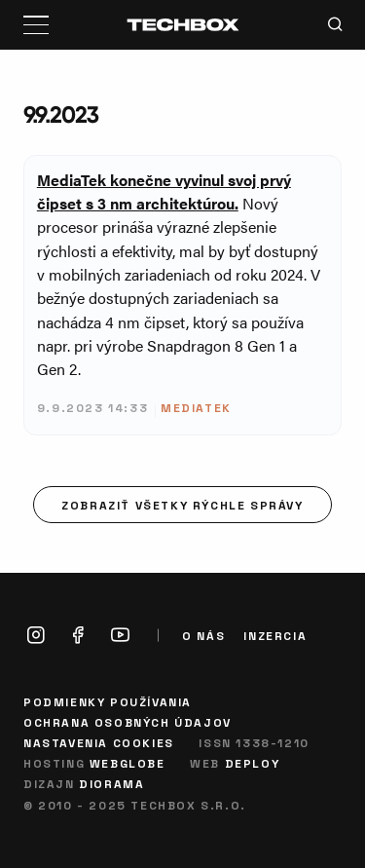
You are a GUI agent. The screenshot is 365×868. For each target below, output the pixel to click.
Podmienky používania (108, 701)
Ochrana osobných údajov (128, 722)
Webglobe (128, 763)
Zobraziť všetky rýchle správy (182, 505)
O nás (203, 636)
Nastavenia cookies (99, 742)
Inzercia (275, 636)
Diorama (111, 783)
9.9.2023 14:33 (92, 407)
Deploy (253, 763)
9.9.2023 (61, 114)
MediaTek (196, 407)
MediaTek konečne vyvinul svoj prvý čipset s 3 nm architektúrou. (164, 191)
